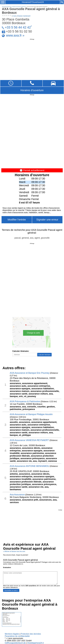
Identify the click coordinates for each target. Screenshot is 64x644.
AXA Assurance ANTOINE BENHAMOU (29, 466)
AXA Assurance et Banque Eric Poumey (30, 373)
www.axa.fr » (15, 35)
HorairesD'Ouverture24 (33, 2)
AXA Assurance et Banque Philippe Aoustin (31, 414)
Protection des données (31, 634)
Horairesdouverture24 (6, 7)
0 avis (14, 16)
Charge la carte (33, 333)
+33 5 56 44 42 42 (18, 27)
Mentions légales (12, 634)
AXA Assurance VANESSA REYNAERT (29, 440)
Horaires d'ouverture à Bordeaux (19, 7)
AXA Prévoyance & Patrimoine (25, 401)
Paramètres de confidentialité (17, 636)
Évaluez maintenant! (24, 16)
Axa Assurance (17, 495)
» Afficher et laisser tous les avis (14, 551)
